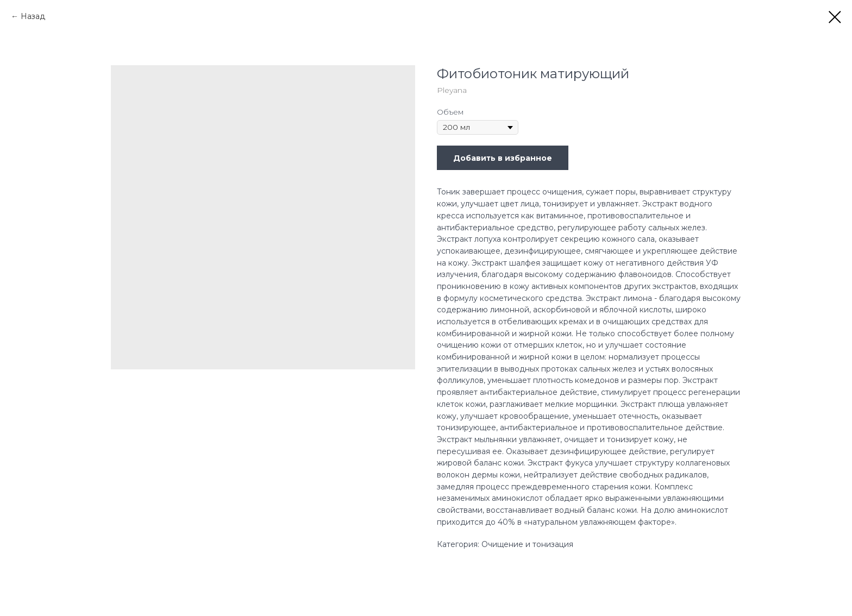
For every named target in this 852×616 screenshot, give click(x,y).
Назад (33, 16)
